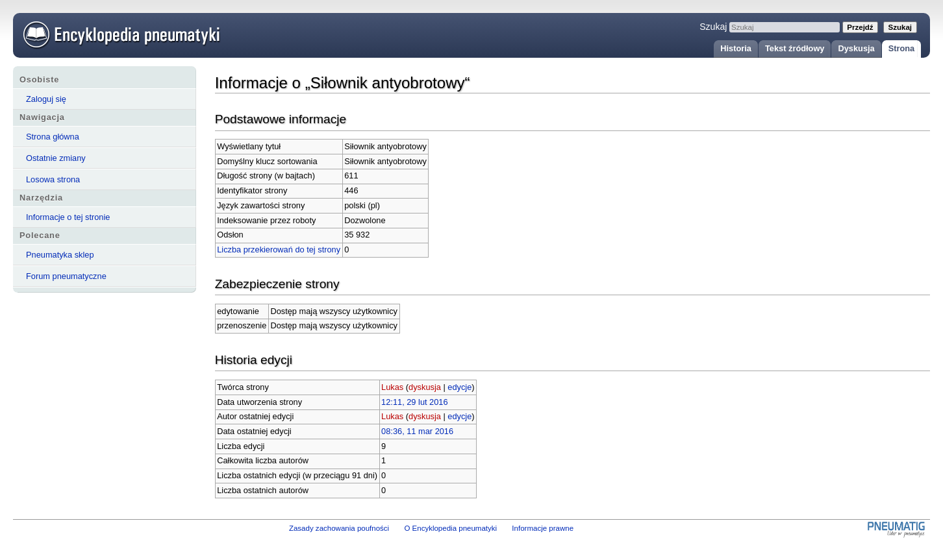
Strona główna (53, 137)
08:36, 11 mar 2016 (417, 431)
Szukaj (713, 27)
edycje (459, 387)
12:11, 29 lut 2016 (414, 402)
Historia (736, 48)
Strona (902, 48)
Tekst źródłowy (795, 48)
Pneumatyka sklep (60, 255)
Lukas (392, 387)
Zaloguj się (46, 99)
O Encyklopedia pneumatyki (450, 528)
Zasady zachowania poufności (339, 528)
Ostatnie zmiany (56, 158)
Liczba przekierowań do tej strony (279, 250)
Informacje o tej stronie (68, 217)
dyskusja (425, 387)
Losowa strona (53, 179)
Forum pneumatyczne (66, 276)
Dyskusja (856, 48)
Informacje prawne (543, 528)
